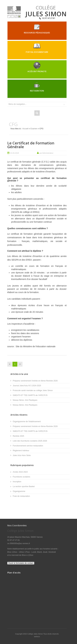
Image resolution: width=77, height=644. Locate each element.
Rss (16, 16)
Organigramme (19, 491)
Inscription (17, 482)
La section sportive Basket (24, 486)
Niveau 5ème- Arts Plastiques (25, 400)
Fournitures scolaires (21, 477)
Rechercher (37, 113)
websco (37, 637)
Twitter (9, 16)
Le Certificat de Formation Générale (31, 145)
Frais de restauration (21, 496)
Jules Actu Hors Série (22, 455)
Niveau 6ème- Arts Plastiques (25, 405)
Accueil (25, 129)
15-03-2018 (15, 153)
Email (12, 16)
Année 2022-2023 (20, 472)
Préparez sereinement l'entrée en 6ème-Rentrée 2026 (35, 381)
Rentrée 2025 (19, 436)
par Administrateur (46, 153)
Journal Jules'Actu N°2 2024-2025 (27, 386)
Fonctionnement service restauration (28, 446)
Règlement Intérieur (21, 451)
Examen (34, 129)
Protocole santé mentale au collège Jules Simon (33, 390)
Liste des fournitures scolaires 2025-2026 (30, 441)
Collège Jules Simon (35, 634)
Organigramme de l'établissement (27, 422)
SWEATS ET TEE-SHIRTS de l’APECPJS (30, 395)
